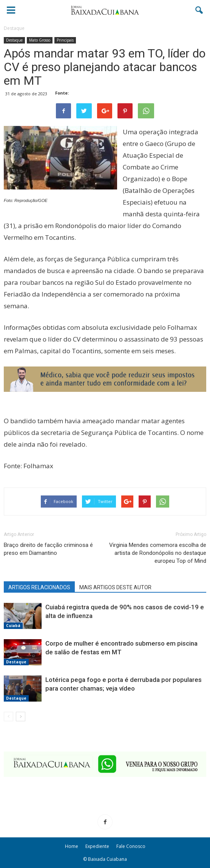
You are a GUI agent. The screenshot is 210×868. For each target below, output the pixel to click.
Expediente (97, 846)
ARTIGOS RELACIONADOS (39, 587)
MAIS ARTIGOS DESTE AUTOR (115, 587)
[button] (199, 10)
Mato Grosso (40, 40)
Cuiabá (13, 626)
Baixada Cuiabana (107, 859)
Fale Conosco (131, 846)
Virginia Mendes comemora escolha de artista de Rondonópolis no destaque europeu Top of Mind (158, 553)
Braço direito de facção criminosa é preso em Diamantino (48, 549)
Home (72, 846)
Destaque (14, 40)
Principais (65, 40)
